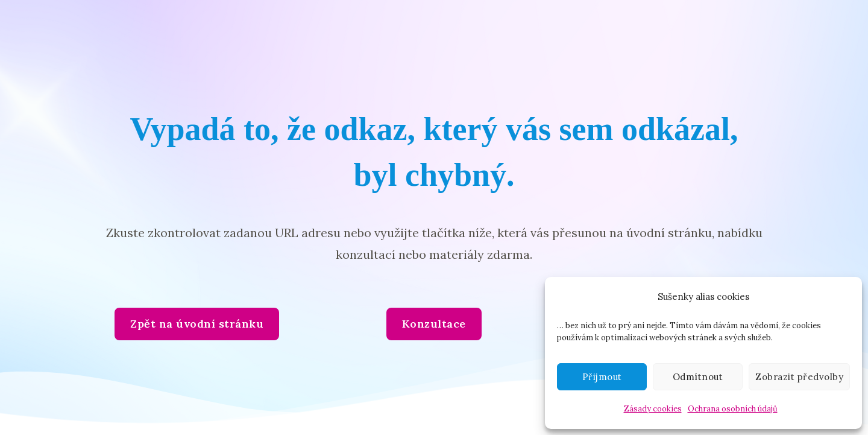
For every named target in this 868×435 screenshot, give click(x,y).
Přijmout (602, 377)
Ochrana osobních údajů (733, 409)
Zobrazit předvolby (799, 377)
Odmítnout (698, 377)
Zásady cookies (653, 409)
